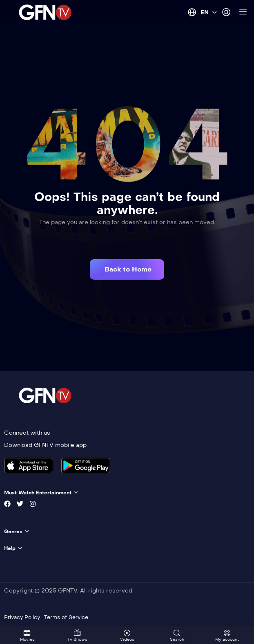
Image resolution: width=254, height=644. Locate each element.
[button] (127, 269)
